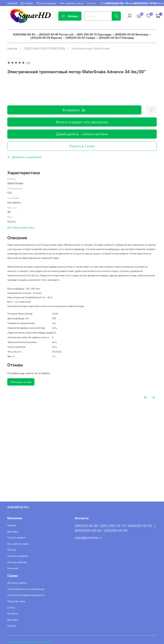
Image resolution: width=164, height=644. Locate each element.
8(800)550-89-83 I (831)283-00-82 (101, 531)
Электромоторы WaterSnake (91, 48)
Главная (12, 3)
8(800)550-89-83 (145, 3)
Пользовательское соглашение (26, 589)
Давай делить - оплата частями (82, 134)
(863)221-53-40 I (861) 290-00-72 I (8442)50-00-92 (113, 526)
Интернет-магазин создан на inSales (29, 642)
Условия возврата (18, 556)
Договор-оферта (17, 583)
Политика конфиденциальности (26, 595)
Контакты (158, 3)
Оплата (11, 550)
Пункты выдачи (46, 3)
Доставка (27, 3)
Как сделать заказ (72, 3)
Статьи (11, 607)
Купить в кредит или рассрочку (82, 122)
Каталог (70, 16)
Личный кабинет (17, 562)
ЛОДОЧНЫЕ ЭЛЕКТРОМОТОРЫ (44, 48)
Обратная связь (16, 601)
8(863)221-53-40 (117, 3)
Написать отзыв (21, 382)
